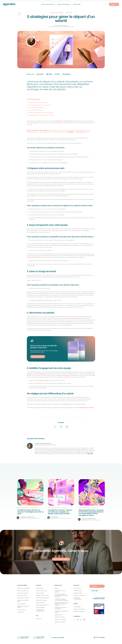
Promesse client (78, 591)
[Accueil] (5, 4)
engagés (42, 374)
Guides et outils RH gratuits (60, 591)
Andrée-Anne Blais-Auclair (61, 26)
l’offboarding (67, 121)
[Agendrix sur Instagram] (81, 620)
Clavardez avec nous (42, 591)
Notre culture (77, 588)
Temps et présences (23, 591)
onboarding (33, 123)
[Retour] (19, 14)
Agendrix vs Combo (60, 620)
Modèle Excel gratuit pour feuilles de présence (62, 600)
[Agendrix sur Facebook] (74, 620)
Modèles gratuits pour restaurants (61, 608)
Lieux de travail (21, 610)
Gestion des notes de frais (23, 601)
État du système (40, 607)
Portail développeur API (42, 605)
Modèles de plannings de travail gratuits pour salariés (61, 604)
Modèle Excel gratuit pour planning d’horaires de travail (61, 596)
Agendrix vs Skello (60, 617)
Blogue (57, 588)
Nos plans (39, 619)
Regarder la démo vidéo (42, 595)
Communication (22, 604)
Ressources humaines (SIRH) (23, 607)
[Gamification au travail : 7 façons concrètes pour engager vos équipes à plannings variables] (61, 500)
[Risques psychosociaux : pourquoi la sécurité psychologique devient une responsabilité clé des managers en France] (92, 500)
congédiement (58, 121)
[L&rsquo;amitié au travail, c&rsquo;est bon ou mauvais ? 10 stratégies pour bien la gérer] (30, 500)
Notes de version (41, 603)
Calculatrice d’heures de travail (61, 612)
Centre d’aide (40, 588)
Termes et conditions (79, 595)
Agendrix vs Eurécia (60, 622)
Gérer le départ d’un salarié (38, 130)
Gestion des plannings (23, 588)
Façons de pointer (22, 595)
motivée (79, 132)
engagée (70, 132)
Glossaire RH (58, 615)
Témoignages (77, 607)
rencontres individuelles (74, 318)
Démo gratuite (40, 593)
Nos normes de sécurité (42, 598)
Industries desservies (79, 609)
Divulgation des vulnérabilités (40, 610)
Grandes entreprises (79, 612)
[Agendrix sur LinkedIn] (78, 620)
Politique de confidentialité (77, 599)
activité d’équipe (43, 380)
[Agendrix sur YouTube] (84, 620)
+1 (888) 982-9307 (99, 599)
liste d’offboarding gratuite (85, 408)
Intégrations (21, 612)
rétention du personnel (69, 375)
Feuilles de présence (23, 593)
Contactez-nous (78, 593)
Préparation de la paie (23, 598)
